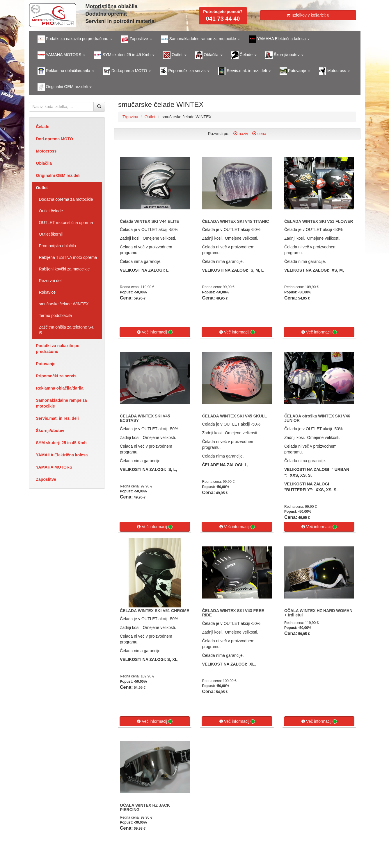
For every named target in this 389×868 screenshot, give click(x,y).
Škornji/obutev (50, 431)
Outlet (42, 188)
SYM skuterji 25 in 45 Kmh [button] (124, 55)
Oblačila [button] (209, 55)
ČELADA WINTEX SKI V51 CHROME (154, 611)
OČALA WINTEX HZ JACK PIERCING (145, 807)
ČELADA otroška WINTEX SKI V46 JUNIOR (317, 418)
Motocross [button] (334, 71)
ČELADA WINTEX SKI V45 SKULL (234, 416)
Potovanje (46, 364)
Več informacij (155, 332)
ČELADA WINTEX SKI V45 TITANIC (235, 221)
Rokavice (47, 292)
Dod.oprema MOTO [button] (127, 71)
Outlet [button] (175, 55)
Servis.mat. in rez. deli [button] (245, 71)
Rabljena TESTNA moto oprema (68, 257)
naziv (241, 134)
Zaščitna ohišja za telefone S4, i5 (67, 330)
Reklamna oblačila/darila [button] (66, 71)
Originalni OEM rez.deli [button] (65, 87)
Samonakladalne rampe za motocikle (62, 403)
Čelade (43, 127)
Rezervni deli (51, 281)
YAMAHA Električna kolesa (62, 455)
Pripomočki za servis (56, 376)
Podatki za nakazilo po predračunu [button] (75, 39)
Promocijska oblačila (58, 246)
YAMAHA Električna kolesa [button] (279, 39)
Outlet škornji (51, 234)
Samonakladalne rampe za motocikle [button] (200, 39)
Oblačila (44, 163)
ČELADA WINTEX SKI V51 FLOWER (319, 221)
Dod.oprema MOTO (55, 139)
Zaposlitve (46, 479)
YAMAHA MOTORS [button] (62, 55)
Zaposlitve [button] (137, 39)
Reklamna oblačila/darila (60, 388)
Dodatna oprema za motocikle (66, 199)
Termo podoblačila (56, 315)
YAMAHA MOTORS (54, 467)
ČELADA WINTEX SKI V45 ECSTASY (145, 418)
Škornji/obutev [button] (285, 55)
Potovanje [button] (295, 71)
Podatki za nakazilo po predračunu (58, 349)
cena (259, 134)
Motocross (46, 151)
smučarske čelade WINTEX (64, 304)
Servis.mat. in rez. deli (57, 418)
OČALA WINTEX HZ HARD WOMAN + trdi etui (318, 613)
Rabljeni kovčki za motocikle (64, 269)
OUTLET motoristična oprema (66, 223)
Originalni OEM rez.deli (58, 175)
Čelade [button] (244, 55)
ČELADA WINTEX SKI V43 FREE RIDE (233, 613)
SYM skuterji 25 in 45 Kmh (61, 443)
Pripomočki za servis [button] (185, 71)
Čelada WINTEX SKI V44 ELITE (150, 221)
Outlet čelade (51, 211)
